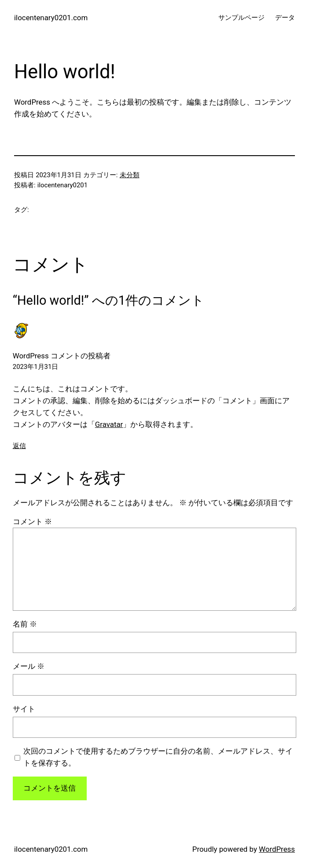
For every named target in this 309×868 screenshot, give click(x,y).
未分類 (130, 175)
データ (285, 18)
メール (29, 666)
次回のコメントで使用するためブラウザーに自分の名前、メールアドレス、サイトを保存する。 (158, 757)
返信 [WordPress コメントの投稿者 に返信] (19, 446)
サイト (24, 709)
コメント (32, 522)
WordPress (277, 849)
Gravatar (109, 424)
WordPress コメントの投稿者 (62, 356)
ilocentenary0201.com (51, 18)
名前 (25, 624)
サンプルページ (241, 18)
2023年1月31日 (35, 367)
